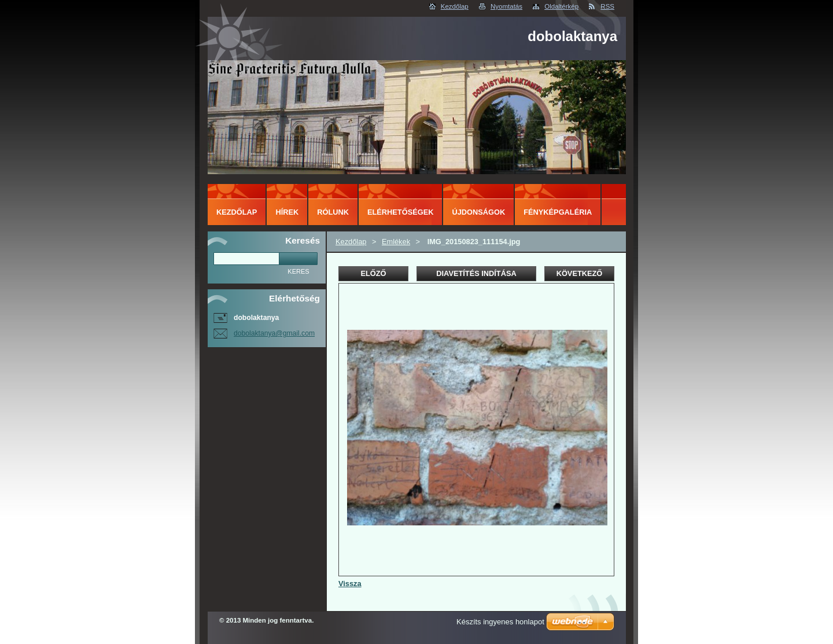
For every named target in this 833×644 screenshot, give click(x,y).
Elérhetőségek (400, 212)
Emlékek (396, 242)
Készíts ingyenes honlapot (500, 622)
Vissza (350, 584)
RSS (607, 6)
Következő (580, 273)
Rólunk (333, 212)
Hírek (287, 212)
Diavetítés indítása (476, 273)
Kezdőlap (455, 6)
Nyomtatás (506, 6)
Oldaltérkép (561, 6)
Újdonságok (478, 212)
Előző (373, 273)
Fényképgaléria (558, 212)
